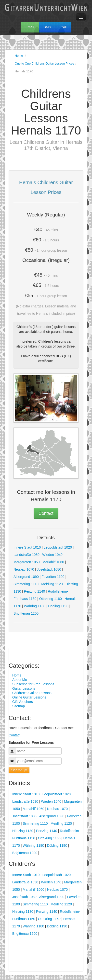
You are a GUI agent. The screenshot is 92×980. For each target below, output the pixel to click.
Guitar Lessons (24, 688)
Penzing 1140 (35, 591)
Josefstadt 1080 (49, 569)
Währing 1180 (35, 606)
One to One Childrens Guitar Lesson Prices (44, 64)
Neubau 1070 (24, 569)
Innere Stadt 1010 (27, 547)
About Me (20, 680)
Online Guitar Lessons (29, 697)
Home (19, 56)
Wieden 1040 (52, 555)
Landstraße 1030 (26, 555)
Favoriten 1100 (53, 577)
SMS (47, 27)
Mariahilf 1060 (53, 562)
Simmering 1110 (26, 584)
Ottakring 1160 (51, 599)
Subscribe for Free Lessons (33, 684)
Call (64, 27)
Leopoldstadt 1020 (58, 547)
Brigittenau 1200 (26, 613)
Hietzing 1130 (23, 831)
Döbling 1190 (58, 606)
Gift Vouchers (23, 702)
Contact (46, 513)
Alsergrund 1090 (26, 577)
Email (30, 27)
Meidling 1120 (52, 584)
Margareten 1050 (27, 562)
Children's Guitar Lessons (32, 693)
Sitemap (19, 706)
